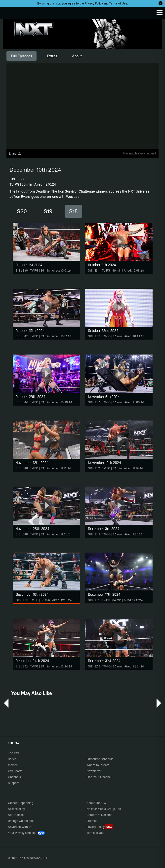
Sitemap (92, 821)
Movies (13, 765)
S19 (48, 211)
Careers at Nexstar (99, 815)
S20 (22, 211)
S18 (73, 211)
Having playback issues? (140, 153)
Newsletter (94, 771)
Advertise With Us (20, 827)
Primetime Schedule (100, 759)
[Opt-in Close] (161, 3)
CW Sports (15, 771)
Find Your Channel (99, 777)
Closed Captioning (21, 803)
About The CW (96, 803)
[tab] (21, 56)
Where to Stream (98, 765)
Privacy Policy (94, 3)
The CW (9, 12)
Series (12, 759)
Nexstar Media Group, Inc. (104, 809)
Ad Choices (16, 815)
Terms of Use (118, 3)
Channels (14, 777)
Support (13, 783)
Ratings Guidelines (21, 821)
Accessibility (16, 809)
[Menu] (160, 12)
